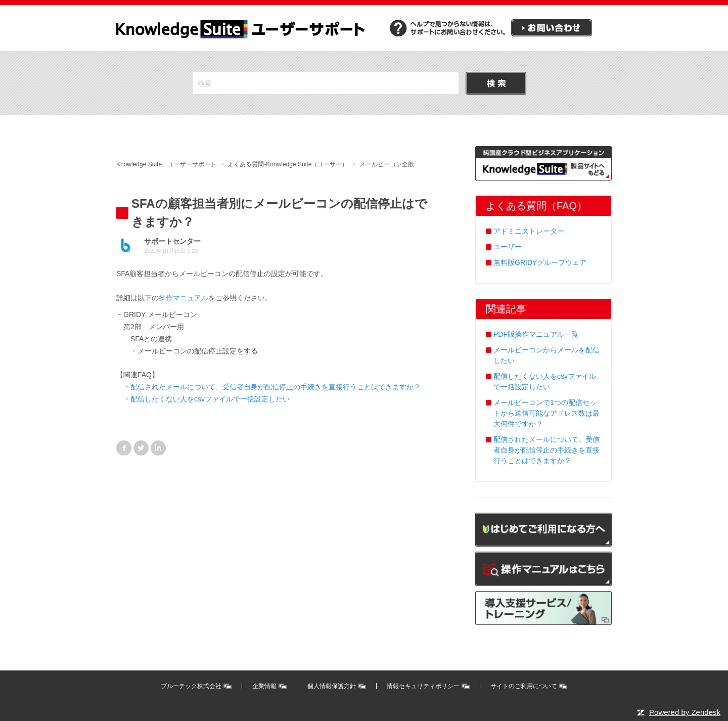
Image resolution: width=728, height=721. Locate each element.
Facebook (124, 448)
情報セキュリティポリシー (423, 686)
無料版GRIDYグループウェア (540, 262)
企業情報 (264, 686)
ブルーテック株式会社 (191, 686)
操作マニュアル (184, 298)
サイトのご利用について (524, 686)
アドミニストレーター (529, 231)
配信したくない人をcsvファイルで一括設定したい (210, 399)
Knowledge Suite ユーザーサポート (166, 164)
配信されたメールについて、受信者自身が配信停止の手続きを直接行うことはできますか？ (276, 387)
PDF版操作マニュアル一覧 (536, 334)
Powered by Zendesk (685, 712)
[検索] (326, 83)
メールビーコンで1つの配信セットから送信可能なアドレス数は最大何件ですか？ (547, 413)
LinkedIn (158, 448)
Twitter (141, 448)
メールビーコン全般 (387, 164)
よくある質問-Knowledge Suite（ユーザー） (288, 164)
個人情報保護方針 (332, 686)
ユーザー (508, 247)
